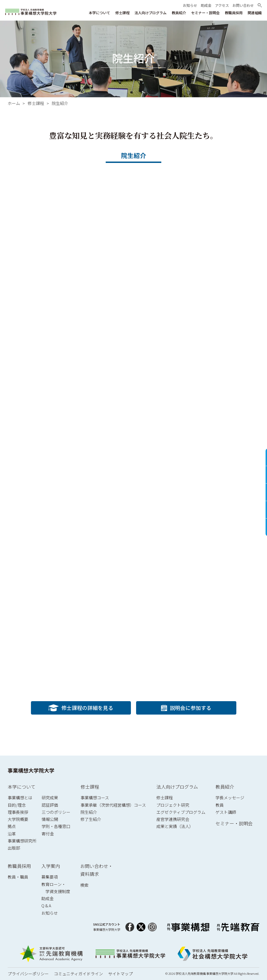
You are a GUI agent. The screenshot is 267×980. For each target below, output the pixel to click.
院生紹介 (60, 103)
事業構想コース (95, 798)
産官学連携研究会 (173, 819)
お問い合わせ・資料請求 (97, 870)
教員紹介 (225, 787)
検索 (84, 885)
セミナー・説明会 (234, 823)
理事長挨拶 (18, 812)
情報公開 (50, 819)
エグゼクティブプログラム (181, 812)
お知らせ (50, 913)
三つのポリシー (56, 812)
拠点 (12, 826)
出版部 (14, 848)
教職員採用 (19, 866)
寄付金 (48, 834)
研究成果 (50, 798)
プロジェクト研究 (173, 805)
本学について (21, 787)
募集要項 (50, 877)
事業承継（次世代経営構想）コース (113, 805)
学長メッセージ (230, 798)
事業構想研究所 (22, 841)
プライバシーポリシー (28, 974)
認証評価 (50, 805)
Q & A (46, 906)
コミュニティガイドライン (78, 974)
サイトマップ (120, 974)
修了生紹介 (91, 819)
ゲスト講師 (226, 812)
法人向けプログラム (177, 787)
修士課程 (36, 103)
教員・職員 (18, 877)
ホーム (14, 103)
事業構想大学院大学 (31, 770)
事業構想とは (20, 798)
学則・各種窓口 (56, 826)
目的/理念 (17, 805)
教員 (220, 805)
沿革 (12, 834)
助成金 (48, 898)
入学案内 (51, 866)
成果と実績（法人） (175, 826)
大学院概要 (18, 819)
